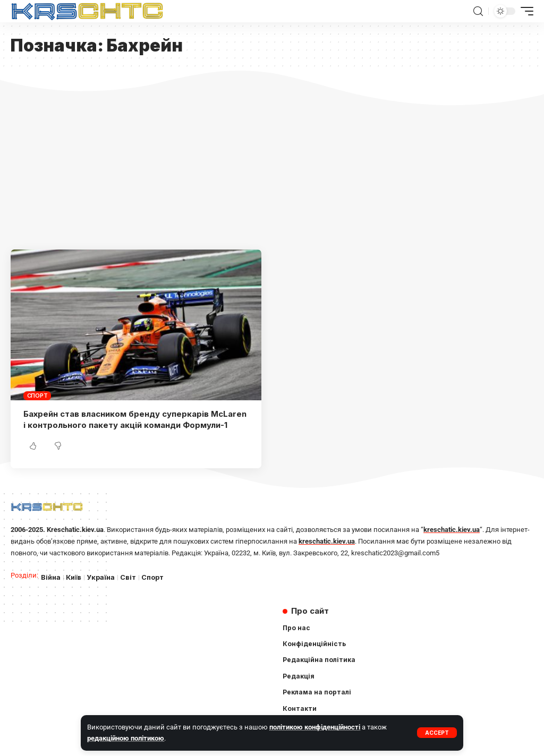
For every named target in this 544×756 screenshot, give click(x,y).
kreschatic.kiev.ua (452, 530)
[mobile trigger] (524, 11)
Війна (51, 577)
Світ (128, 577)
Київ (74, 577)
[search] (478, 11)
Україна (101, 577)
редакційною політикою (126, 738)
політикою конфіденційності (315, 727)
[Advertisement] (272, 170)
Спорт (37, 396)
